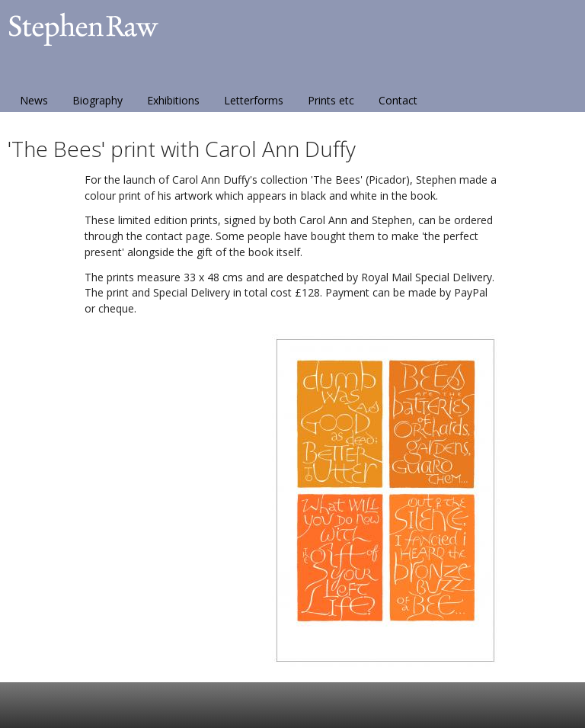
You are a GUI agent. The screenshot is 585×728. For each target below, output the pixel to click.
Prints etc (331, 100)
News (34, 100)
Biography (97, 100)
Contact (398, 100)
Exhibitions (173, 100)
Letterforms (254, 100)
